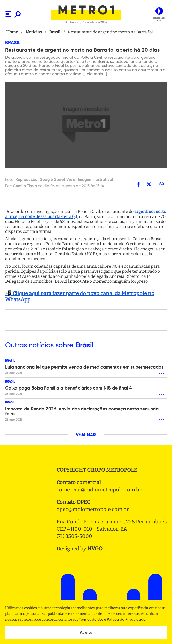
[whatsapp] (162, 184)
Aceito (86, 633)
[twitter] (149, 184)
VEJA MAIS (86, 435)
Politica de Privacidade (126, 620)
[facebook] (138, 184)
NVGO (95, 549)
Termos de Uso (91, 620)
